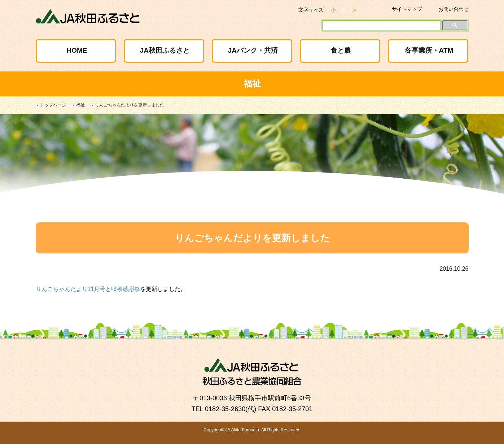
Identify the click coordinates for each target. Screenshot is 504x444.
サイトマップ (407, 9)
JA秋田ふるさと (165, 50)
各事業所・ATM (429, 50)
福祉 (80, 105)
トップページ (53, 105)
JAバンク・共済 (253, 50)
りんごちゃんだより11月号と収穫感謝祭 (88, 289)
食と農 (341, 50)
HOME (77, 50)
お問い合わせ (453, 9)
